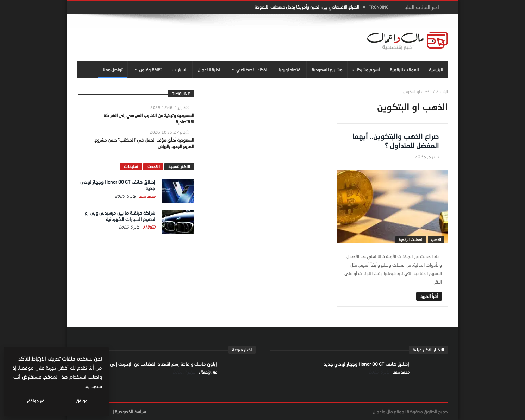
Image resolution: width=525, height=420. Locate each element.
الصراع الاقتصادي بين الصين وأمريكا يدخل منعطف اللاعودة (307, 7)
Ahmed (149, 227)
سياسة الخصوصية (130, 412)
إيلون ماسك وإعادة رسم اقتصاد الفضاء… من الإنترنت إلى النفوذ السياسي (148, 364)
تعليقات (131, 167)
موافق (82, 401)
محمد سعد (147, 196)
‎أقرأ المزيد (429, 296)
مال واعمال (207, 372)
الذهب (436, 239)
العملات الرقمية (411, 239)
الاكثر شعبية (179, 167)
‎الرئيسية (442, 92)
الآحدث (153, 167)
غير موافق (36, 401)
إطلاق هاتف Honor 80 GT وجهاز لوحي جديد (367, 364)
